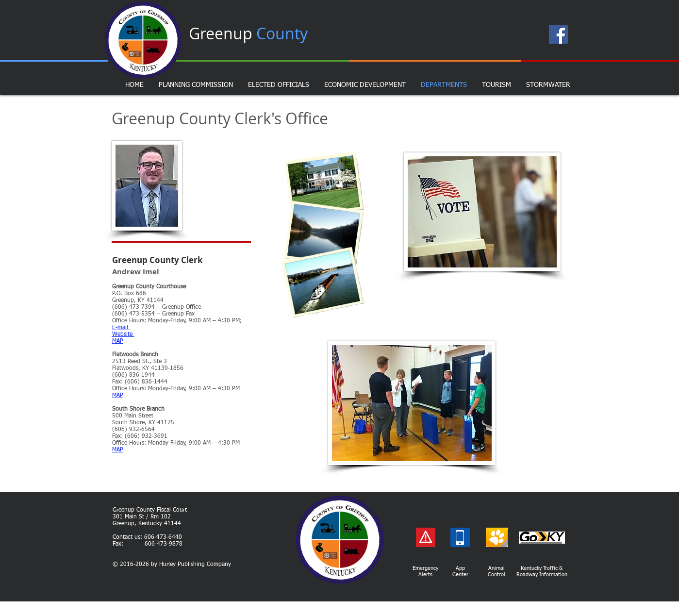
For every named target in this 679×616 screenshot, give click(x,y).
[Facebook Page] (558, 34)
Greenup (248, 33)
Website (123, 334)
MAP (118, 396)
